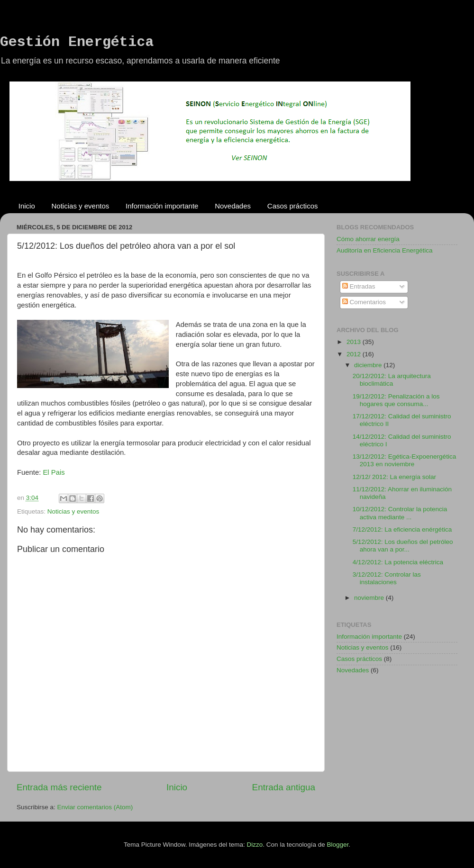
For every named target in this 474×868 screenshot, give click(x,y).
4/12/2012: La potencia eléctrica (398, 562)
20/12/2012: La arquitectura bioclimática (392, 380)
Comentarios (364, 302)
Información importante (162, 206)
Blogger (337, 845)
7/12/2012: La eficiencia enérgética (402, 529)
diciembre (369, 365)
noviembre (370, 598)
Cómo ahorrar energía (368, 239)
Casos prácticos (293, 206)
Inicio (27, 206)
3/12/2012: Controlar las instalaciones (387, 578)
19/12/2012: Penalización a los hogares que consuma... (396, 400)
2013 (355, 342)
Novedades (233, 206)
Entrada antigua (284, 787)
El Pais (54, 472)
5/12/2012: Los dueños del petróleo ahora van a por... (403, 546)
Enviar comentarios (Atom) (95, 807)
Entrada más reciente (59, 787)
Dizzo (255, 845)
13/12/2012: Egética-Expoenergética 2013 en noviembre (404, 460)
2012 (355, 354)
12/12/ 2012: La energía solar (394, 477)
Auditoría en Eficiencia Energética (385, 250)
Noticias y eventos (81, 206)
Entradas (359, 286)
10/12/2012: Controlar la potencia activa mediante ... (400, 513)
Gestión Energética (77, 42)
